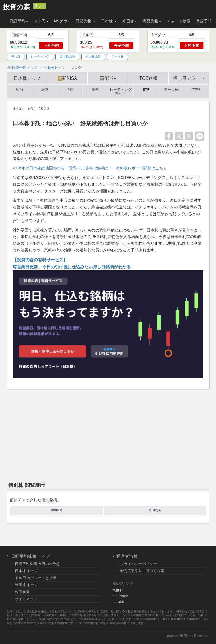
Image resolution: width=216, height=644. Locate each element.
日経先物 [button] (85, 21)
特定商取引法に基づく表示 (142, 571)
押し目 (40, 6)
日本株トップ (27, 78)
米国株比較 (93, 56)
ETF (146, 90)
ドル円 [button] (41, 21)
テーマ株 (118, 56)
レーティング (40, 56)
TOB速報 (148, 78)
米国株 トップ (26, 585)
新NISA (67, 78)
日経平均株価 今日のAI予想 (37, 564)
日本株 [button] (109, 21)
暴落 (95, 90)
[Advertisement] (108, 435)
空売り (197, 90)
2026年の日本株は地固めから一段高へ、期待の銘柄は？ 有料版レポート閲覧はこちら (90, 168)
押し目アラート (189, 78)
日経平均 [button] (19, 21)
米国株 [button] (130, 21)
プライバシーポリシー (139, 564)
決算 (45, 90)
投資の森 (16, 7)
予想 (70, 90)
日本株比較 (67, 56)
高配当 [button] (108, 78)
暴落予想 (204, 21)
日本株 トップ (26, 571)
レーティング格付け (121, 92)
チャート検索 (179, 21)
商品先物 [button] (152, 21)
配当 (19, 90)
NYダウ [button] (62, 21)
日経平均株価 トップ (31, 556)
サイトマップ (26, 599)
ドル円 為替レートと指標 (36, 578)
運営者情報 (127, 556)
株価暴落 (22, 592)
